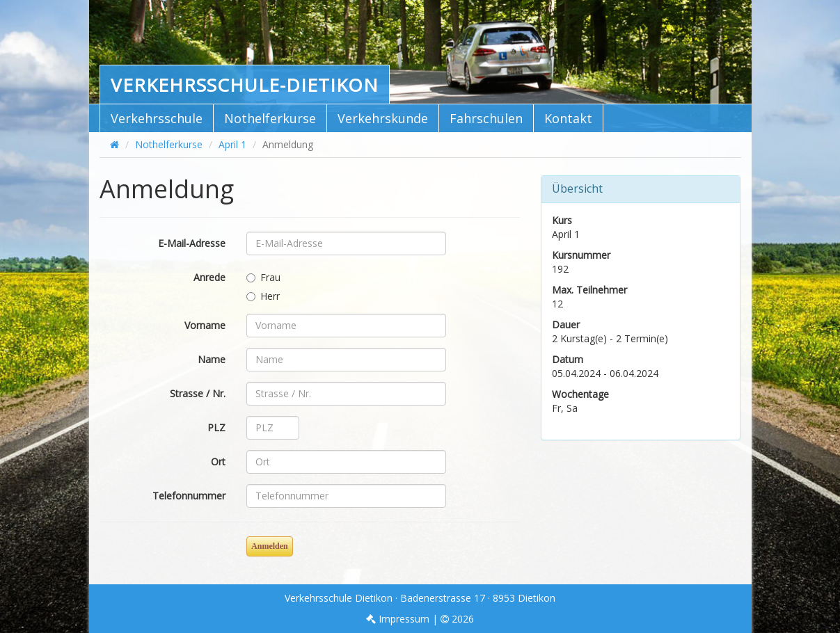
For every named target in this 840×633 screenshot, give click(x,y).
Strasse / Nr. (198, 393)
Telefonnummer (189, 496)
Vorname (205, 325)
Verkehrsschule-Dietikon (245, 85)
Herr (263, 296)
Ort (218, 462)
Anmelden (270, 546)
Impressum (398, 619)
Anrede (209, 277)
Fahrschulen (486, 118)
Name (212, 359)
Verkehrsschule (157, 118)
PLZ (216, 427)
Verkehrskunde (383, 118)
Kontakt (568, 118)
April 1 (232, 144)
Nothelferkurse (270, 118)
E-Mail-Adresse (192, 243)
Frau (263, 277)
